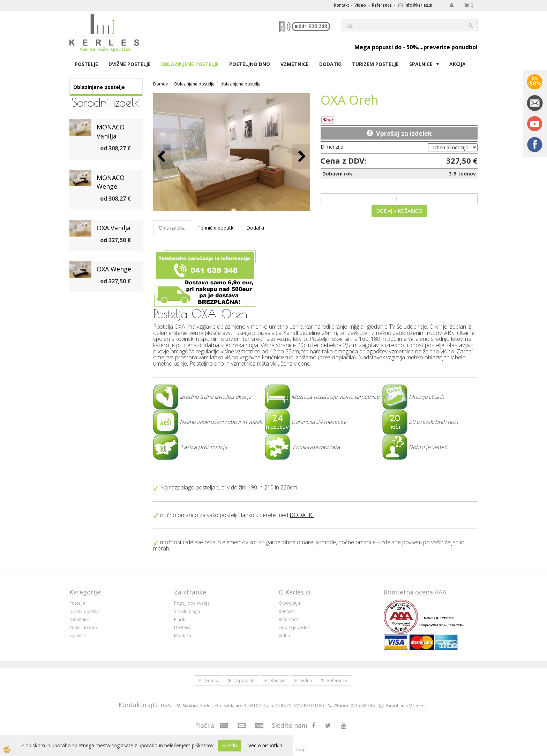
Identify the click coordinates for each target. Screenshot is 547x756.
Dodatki (330, 64)
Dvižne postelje (130, 64)
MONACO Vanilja (111, 132)
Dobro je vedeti (294, 627)
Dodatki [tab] (255, 228)
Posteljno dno (250, 64)
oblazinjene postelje (241, 84)
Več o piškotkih (265, 745)
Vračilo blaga (187, 611)
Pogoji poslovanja (192, 603)
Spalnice (421, 64)
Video (360, 5)
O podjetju (289, 603)
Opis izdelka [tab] (172, 228)
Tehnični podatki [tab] (216, 228)
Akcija (458, 64)
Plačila (180, 619)
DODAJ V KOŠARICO (399, 211)
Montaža (183, 635)
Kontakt (341, 5)
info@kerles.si (418, 5)
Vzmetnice (295, 64)
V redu (230, 745)
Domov (160, 84)
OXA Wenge (114, 269)
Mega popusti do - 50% (386, 47)
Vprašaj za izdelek (404, 133)
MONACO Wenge (111, 182)
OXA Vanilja (114, 228)
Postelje (86, 64)
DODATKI (302, 515)
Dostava (182, 627)
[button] (301, 157)
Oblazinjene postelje (190, 64)
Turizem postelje (375, 64)
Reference (382, 5)
